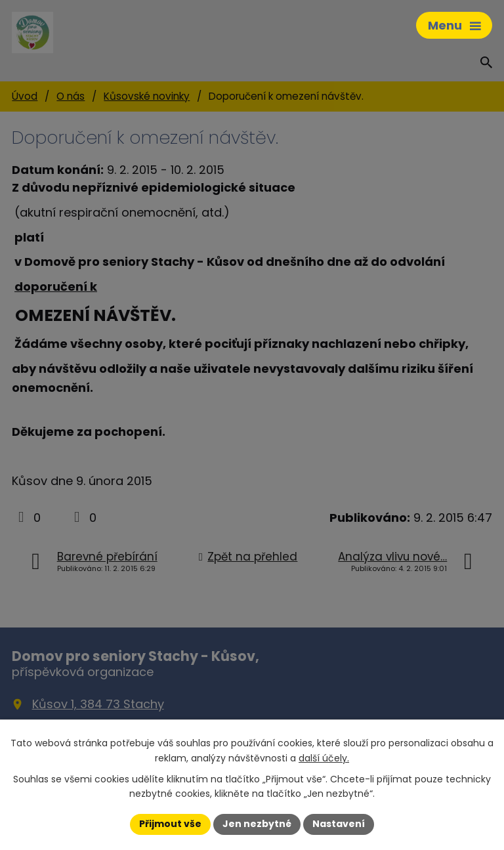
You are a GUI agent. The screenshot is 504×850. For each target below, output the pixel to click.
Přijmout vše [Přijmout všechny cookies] (170, 824)
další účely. (324, 758)
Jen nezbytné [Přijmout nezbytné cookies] (257, 824)
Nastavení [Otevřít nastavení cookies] (339, 824)
